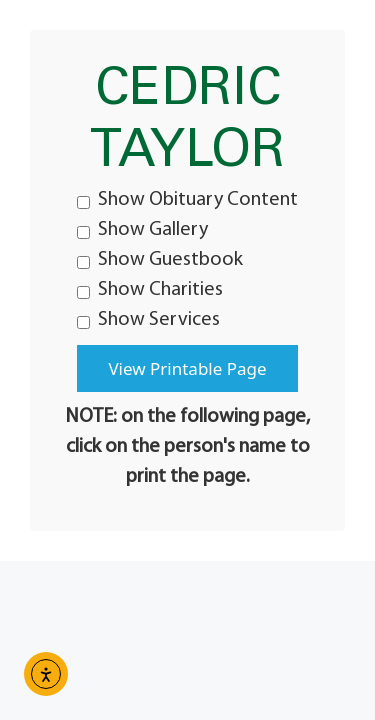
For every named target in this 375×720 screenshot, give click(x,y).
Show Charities (150, 290)
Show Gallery (142, 230)
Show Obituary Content (187, 200)
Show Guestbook (160, 260)
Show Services (148, 320)
